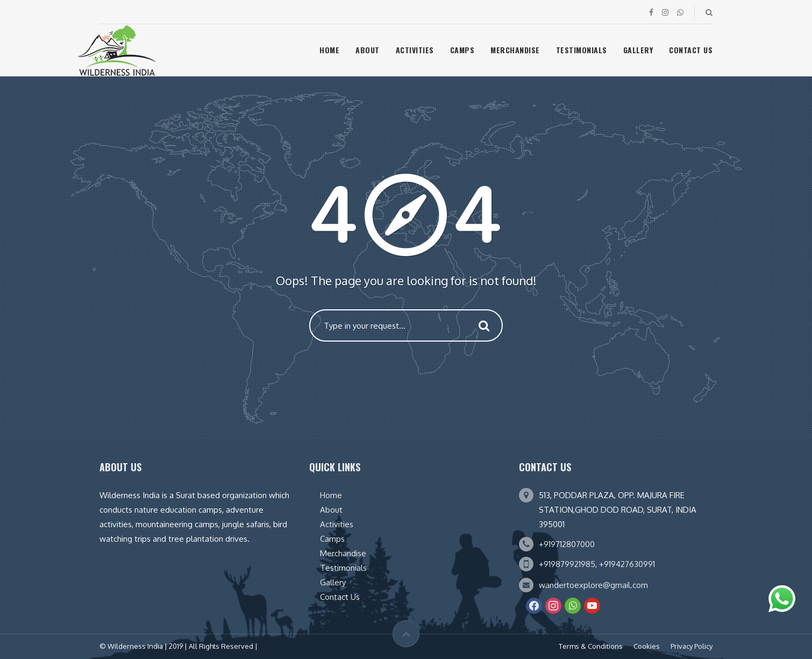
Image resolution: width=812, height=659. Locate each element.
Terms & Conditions (591, 646)
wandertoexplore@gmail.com (593, 585)
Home (329, 50)
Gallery (638, 50)
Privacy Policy (692, 646)
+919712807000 (567, 544)
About (368, 50)
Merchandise (515, 50)
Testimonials (582, 50)
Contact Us (691, 50)
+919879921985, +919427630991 (597, 564)
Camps (462, 50)
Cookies (647, 646)
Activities (415, 50)
